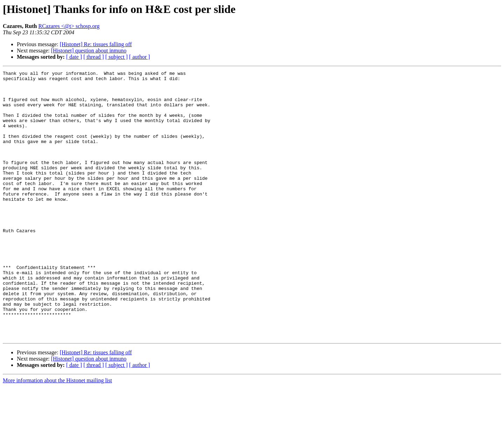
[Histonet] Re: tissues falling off (96, 44)
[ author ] (140, 57)
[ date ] (74, 57)
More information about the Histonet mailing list (57, 434)
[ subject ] (117, 57)
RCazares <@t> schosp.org (69, 26)
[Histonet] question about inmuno (89, 51)
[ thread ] (94, 57)
